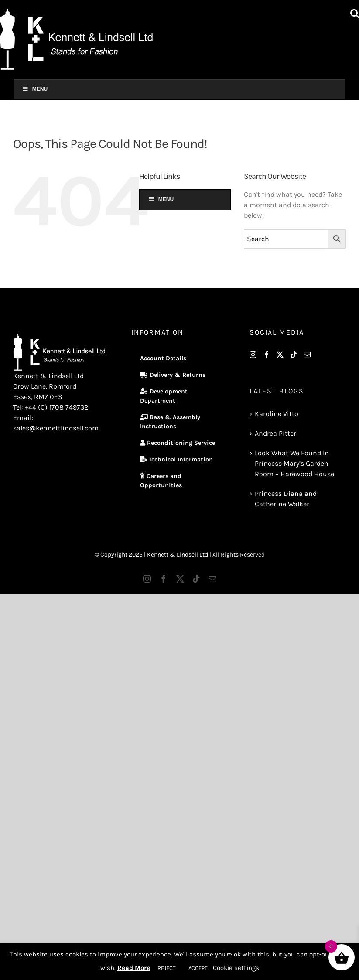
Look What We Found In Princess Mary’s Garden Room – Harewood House (294, 463)
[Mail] (307, 355)
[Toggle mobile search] (355, 13)
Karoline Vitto (277, 414)
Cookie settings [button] (236, 968)
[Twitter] (280, 355)
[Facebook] (267, 355)
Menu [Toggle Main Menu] (35, 89)
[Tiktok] (294, 355)
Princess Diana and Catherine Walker (286, 499)
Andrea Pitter (275, 433)
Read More (134, 968)
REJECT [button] (167, 968)
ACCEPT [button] (198, 968)
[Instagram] (253, 355)
